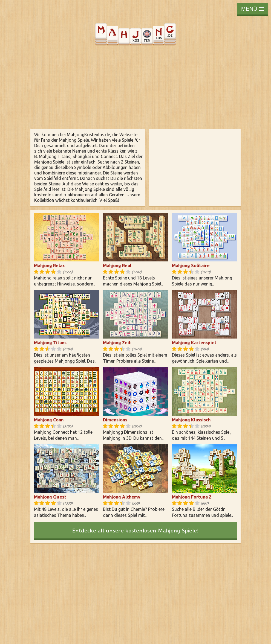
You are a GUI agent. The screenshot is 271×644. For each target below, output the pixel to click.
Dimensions (115, 420)
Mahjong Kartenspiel (194, 343)
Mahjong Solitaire (191, 266)
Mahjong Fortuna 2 (192, 497)
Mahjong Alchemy (122, 497)
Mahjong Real (117, 266)
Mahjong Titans (50, 343)
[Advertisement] (135, 88)
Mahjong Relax (49, 266)
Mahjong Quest (50, 497)
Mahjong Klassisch (191, 420)
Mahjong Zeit (117, 343)
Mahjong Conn (49, 420)
